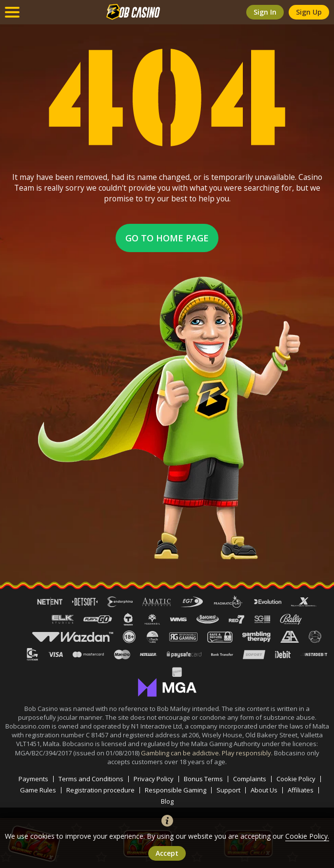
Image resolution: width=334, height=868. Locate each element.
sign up (309, 12)
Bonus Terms (203, 779)
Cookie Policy (296, 779)
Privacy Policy (154, 779)
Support (228, 790)
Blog (167, 801)
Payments (33, 779)
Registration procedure (100, 790)
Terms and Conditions (91, 779)
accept (167, 853)
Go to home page (167, 238)
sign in (265, 12)
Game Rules (38, 790)
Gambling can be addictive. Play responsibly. (207, 753)
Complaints (250, 779)
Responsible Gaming (176, 790)
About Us (264, 790)
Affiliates (301, 790)
